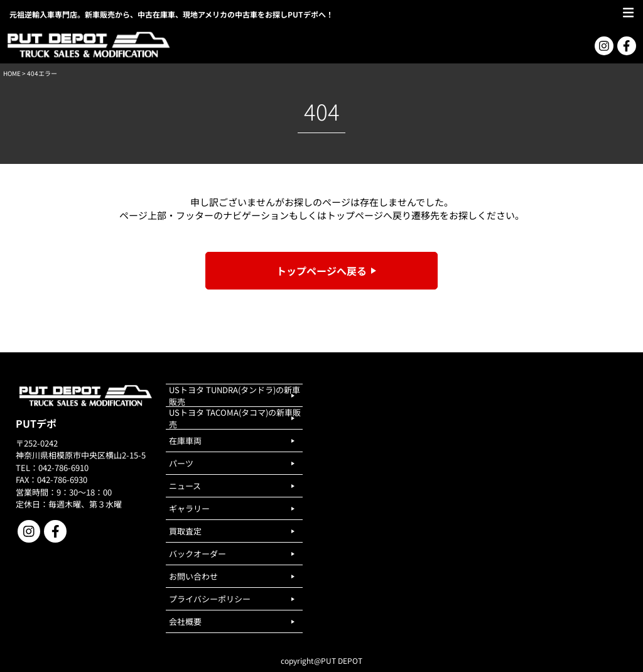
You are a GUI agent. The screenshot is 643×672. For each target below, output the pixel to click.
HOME (12, 73)
